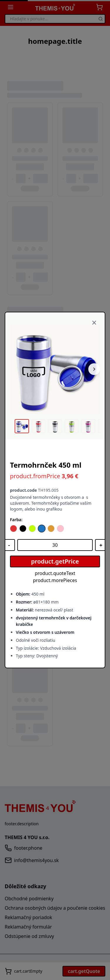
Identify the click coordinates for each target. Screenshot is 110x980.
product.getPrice (55, 561)
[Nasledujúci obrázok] (94, 369)
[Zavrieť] (94, 323)
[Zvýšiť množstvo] (101, 545)
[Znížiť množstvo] (9, 545)
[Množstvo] (55, 545)
